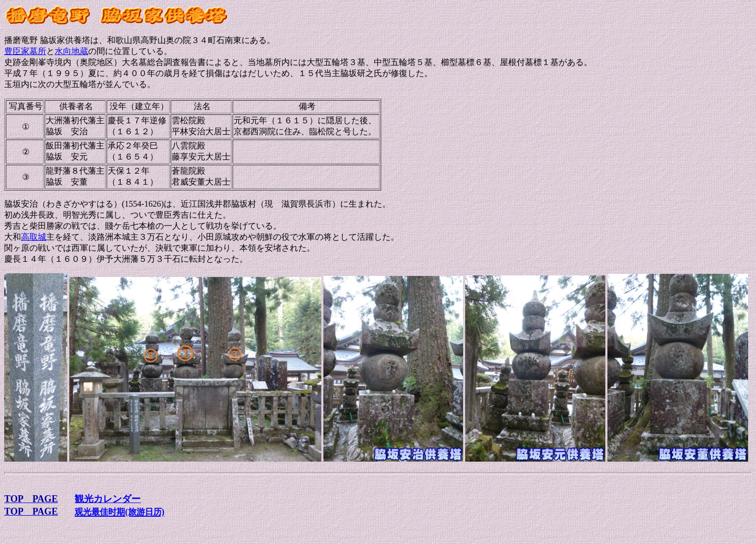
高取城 (34, 237)
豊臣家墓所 (25, 51)
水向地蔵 (71, 51)
